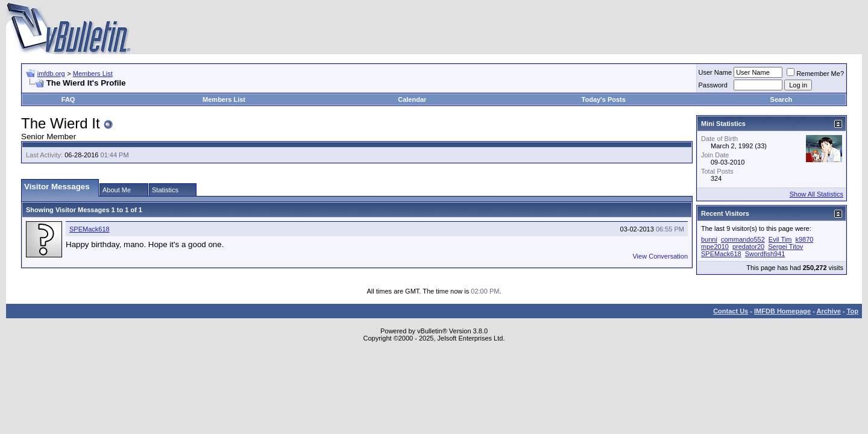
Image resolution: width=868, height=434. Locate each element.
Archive (829, 311)
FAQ (68, 99)
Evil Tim (780, 239)
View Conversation (660, 256)
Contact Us (731, 311)
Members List (93, 74)
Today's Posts (604, 99)
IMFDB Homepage (782, 311)
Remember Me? (815, 74)
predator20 (748, 247)
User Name (715, 72)
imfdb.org (51, 74)
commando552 (743, 239)
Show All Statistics (816, 194)
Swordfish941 (765, 254)
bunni (709, 239)
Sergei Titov (785, 247)
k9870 (804, 239)
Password (713, 85)
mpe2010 (715, 247)
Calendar (412, 99)
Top (853, 311)
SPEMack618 (90, 229)
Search (782, 99)
